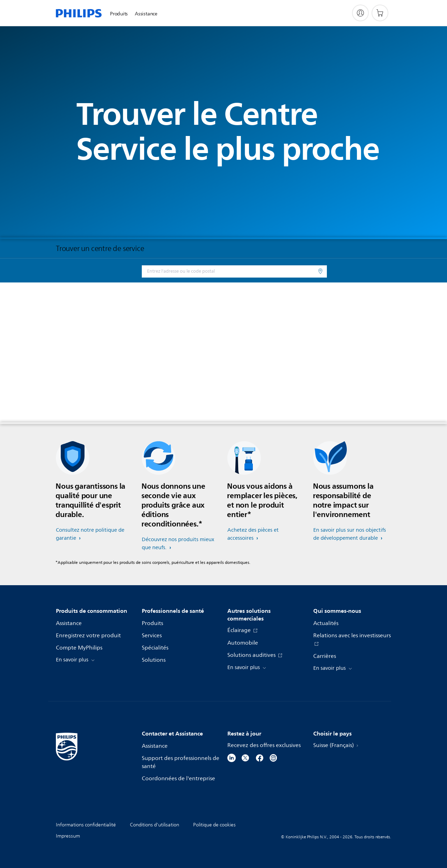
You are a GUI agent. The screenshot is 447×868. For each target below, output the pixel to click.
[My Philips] (360, 13)
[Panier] (380, 13)
